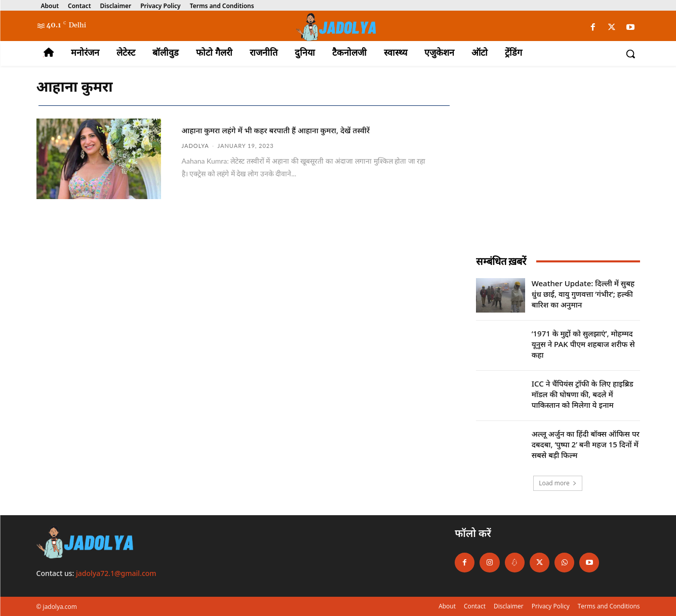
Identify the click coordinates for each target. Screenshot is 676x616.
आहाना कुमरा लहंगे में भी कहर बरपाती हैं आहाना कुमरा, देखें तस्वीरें (298, 136)
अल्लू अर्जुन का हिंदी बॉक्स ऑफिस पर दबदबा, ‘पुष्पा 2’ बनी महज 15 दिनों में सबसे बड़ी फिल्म (586, 444)
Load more (558, 483)
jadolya (195, 158)
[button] (630, 54)
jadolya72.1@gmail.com (116, 573)
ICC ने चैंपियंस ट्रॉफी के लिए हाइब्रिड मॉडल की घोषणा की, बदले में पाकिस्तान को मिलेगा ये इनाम (583, 394)
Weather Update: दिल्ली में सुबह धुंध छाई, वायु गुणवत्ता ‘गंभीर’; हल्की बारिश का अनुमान (583, 294)
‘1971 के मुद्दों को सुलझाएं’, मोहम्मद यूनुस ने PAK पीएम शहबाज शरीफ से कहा (583, 344)
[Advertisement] (558, 169)
